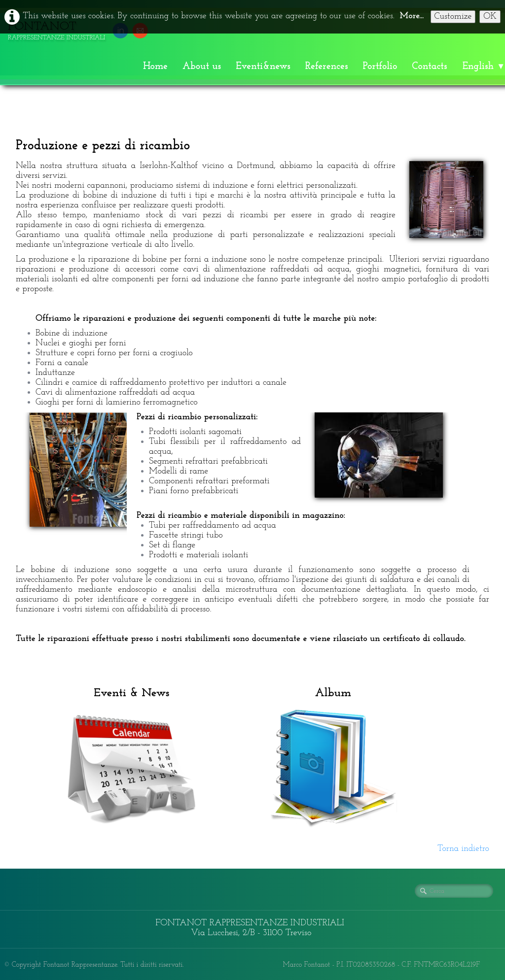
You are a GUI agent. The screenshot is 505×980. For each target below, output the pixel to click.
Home (155, 67)
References (327, 67)
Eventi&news (263, 67)
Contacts (429, 67)
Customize (453, 17)
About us (202, 67)
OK (490, 17)
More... (412, 16)
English (484, 67)
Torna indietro (463, 849)
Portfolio (380, 67)
